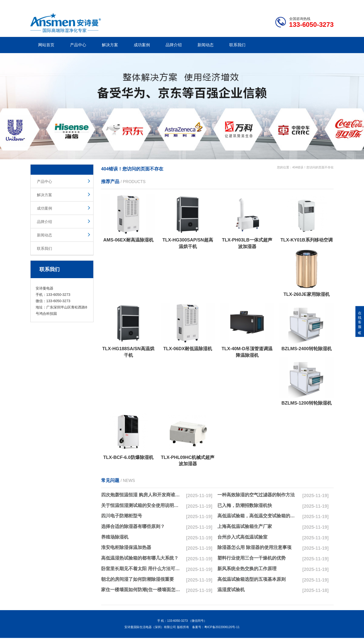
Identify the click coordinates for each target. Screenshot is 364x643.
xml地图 (327, 4)
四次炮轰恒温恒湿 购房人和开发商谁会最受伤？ (142, 495)
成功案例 (142, 45)
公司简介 (257, 4)
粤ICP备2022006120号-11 (222, 627)
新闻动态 (206, 45)
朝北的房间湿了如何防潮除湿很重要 (138, 579)
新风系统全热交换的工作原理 (247, 569)
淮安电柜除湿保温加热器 (126, 547)
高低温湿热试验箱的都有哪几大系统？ (140, 558)
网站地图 (305, 4)
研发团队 (281, 4)
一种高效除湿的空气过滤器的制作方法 (256, 495)
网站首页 (46, 45)
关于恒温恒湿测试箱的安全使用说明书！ (142, 505)
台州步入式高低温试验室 (242, 537)
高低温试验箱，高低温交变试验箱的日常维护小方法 (258, 516)
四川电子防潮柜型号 (122, 516)
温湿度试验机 (231, 590)
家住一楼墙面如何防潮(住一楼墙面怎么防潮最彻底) (142, 590)
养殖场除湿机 (115, 537)
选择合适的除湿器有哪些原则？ (133, 526)
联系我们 (237, 45)
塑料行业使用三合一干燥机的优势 (252, 558)
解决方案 (110, 45)
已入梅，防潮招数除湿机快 (245, 505)
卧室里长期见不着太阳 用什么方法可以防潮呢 (142, 569)
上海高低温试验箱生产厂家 (245, 526)
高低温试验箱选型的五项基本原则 (252, 579)
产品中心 (78, 45)
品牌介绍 (174, 45)
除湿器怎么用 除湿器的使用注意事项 (254, 547)
